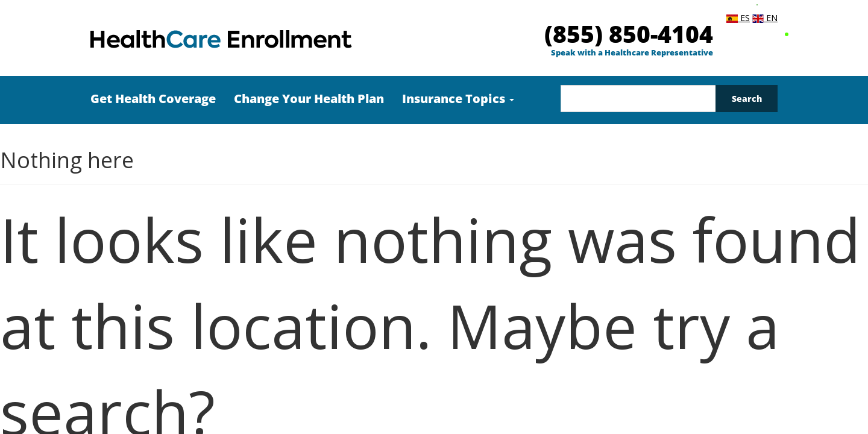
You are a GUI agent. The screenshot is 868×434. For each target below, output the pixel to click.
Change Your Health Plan (309, 99)
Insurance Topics (458, 99)
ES (738, 18)
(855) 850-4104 (629, 33)
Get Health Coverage (153, 99)
